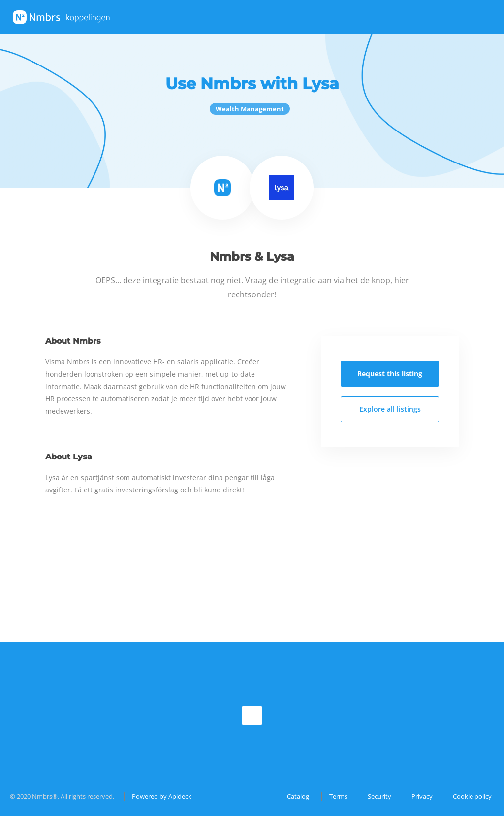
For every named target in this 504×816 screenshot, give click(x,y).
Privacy (422, 796)
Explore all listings (390, 409)
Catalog (298, 796)
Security (379, 796)
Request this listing (390, 374)
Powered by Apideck (162, 796)
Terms (338, 796)
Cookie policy (472, 796)
